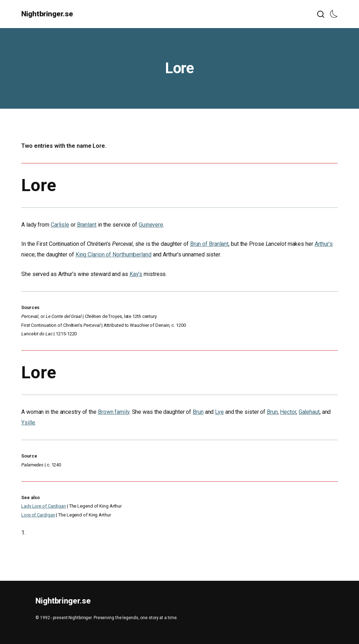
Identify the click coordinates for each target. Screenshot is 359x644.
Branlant (87, 225)
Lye (219, 412)
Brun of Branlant (209, 244)
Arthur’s (324, 244)
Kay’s (136, 274)
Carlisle (60, 225)
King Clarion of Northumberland (114, 255)
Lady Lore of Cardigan (44, 506)
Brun (198, 412)
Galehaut (309, 412)
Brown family (114, 412)
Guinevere (151, 225)
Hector (288, 412)
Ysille (28, 423)
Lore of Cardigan (38, 515)
